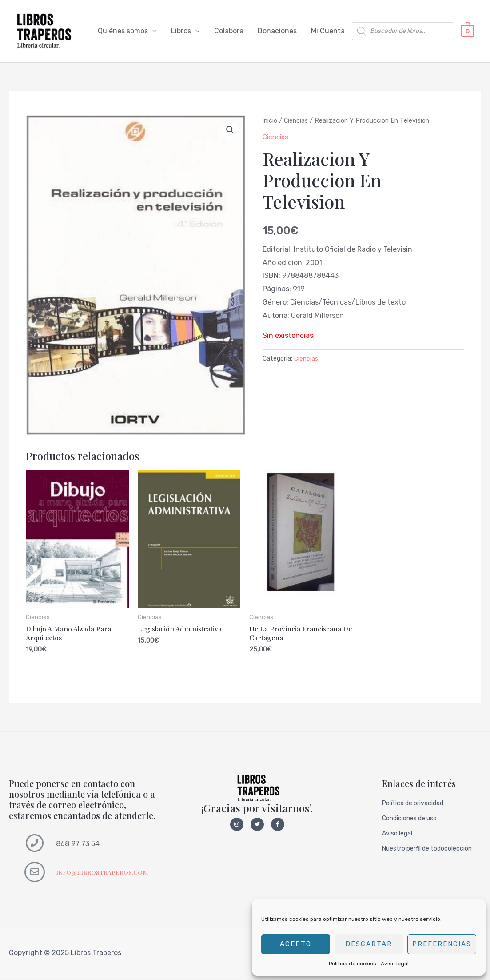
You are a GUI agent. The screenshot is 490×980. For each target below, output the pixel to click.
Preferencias (442, 944)
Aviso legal (395, 964)
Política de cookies (353, 964)
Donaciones (277, 31)
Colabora (229, 31)
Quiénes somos (123, 31)
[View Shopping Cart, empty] (468, 31)
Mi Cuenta (328, 31)
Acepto (296, 944)
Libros (181, 31)
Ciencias (297, 121)
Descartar (369, 944)
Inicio (270, 121)
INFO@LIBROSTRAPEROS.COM (104, 874)
